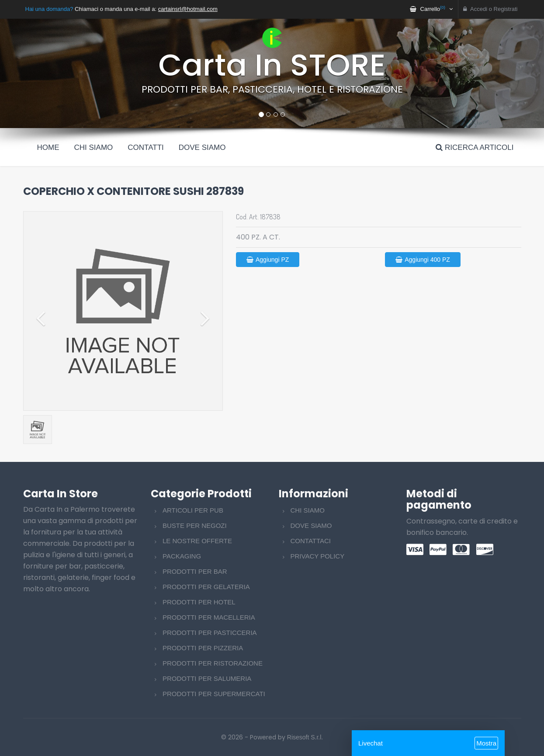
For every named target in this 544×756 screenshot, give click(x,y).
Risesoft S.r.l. (305, 737)
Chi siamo (94, 147)
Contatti (146, 147)
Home (48, 147)
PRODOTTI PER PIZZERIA (203, 648)
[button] (41, 73)
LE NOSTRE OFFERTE (197, 541)
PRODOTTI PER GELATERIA (206, 587)
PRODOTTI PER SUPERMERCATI (214, 694)
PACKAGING (182, 556)
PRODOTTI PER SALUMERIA (207, 678)
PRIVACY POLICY (318, 556)
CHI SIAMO (308, 510)
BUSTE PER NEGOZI (195, 525)
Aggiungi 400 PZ (423, 260)
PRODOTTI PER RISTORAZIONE (213, 663)
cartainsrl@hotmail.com (188, 9)
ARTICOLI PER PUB (193, 510)
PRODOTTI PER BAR (195, 571)
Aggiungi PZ (268, 260)
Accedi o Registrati (490, 9)
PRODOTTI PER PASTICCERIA (210, 633)
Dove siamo (202, 147)
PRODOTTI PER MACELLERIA (209, 617)
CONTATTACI (311, 541)
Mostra (486, 743)
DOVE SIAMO (311, 525)
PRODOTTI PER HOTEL (199, 602)
